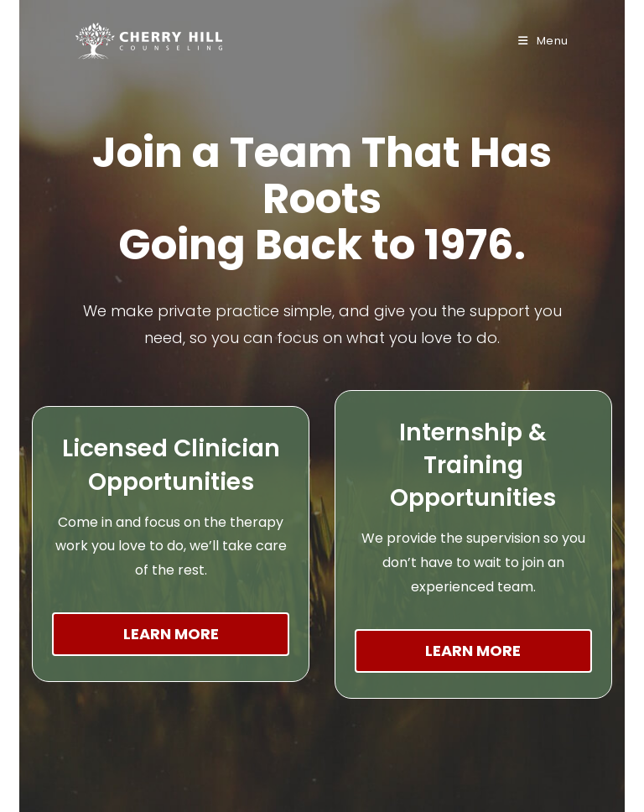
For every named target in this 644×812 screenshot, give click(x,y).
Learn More (171, 634)
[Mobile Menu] (543, 41)
